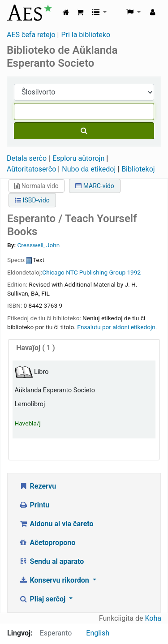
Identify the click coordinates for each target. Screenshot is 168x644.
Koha (153, 618)
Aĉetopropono (47, 543)
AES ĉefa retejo (31, 35)
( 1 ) (35, 348)
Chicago (53, 272)
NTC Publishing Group (96, 272)
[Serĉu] (84, 131)
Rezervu (37, 486)
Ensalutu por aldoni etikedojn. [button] (117, 327)
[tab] (84, 348)
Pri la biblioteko (86, 35)
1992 (134, 272)
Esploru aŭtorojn (78, 158)
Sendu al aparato (51, 561)
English (98, 633)
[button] (80, 13)
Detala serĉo (27, 158)
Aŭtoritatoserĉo (31, 169)
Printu (34, 505)
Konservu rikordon (55, 580)
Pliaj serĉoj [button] (43, 599)
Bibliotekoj (138, 169)
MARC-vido (95, 186)
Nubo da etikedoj (89, 169)
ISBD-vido (32, 200)
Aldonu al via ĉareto (56, 524)
